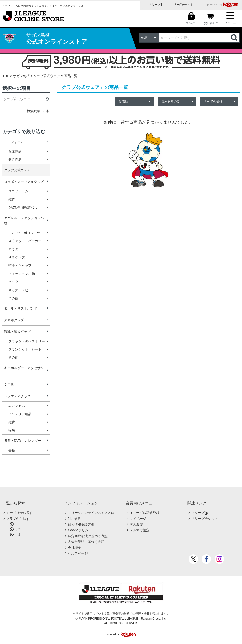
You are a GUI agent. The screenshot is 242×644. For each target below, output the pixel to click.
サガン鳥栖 (21, 76)
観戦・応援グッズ (17, 332)
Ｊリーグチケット (182, 5)
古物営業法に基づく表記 (86, 542)
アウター (15, 249)
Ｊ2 (18, 529)
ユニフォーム (14, 142)
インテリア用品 (20, 414)
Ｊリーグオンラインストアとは (91, 513)
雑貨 (12, 199)
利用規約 (74, 519)
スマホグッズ (14, 320)
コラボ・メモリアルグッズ (24, 182)
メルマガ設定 (140, 530)
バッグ (13, 282)
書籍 (12, 450)
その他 (13, 298)
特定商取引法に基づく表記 (88, 536)
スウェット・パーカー (25, 241)
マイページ (138, 519)
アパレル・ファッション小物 (24, 220)
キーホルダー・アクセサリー (24, 371)
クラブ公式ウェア (17, 170)
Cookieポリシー (80, 530)
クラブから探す (18, 519)
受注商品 (15, 160)
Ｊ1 (18, 524)
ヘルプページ (78, 553)
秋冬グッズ (17, 257)
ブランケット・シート (25, 349)
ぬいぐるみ (17, 406)
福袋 (12, 430)
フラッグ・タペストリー (27, 341)
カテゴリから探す (19, 513)
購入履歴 (136, 524)
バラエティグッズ (17, 396)
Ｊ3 (18, 535)
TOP (6, 76)
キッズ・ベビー (20, 290)
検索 (235, 38)
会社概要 (74, 548)
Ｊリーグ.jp (156, 5)
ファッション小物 (22, 274)
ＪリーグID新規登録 (144, 513)
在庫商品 (15, 151)
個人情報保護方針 (81, 524)
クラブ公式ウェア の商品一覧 (56, 76)
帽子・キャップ (20, 265)
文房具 (9, 385)
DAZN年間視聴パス (23, 208)
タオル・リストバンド (21, 308)
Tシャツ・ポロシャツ (24, 233)
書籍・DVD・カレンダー (23, 441)
